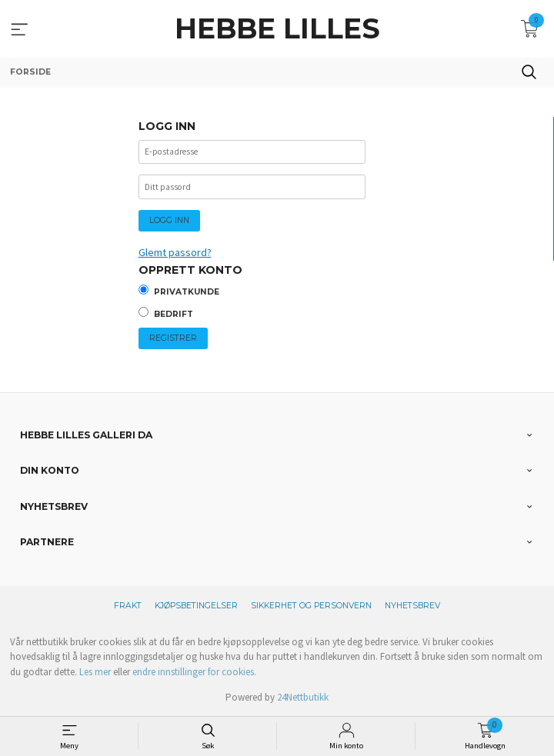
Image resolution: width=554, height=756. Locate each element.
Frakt (128, 606)
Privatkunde (187, 292)
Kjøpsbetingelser (196, 606)
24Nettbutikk (303, 697)
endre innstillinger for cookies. (194, 672)
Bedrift (174, 314)
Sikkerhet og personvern (311, 606)
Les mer (95, 672)
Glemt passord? (175, 252)
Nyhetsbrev (412, 606)
